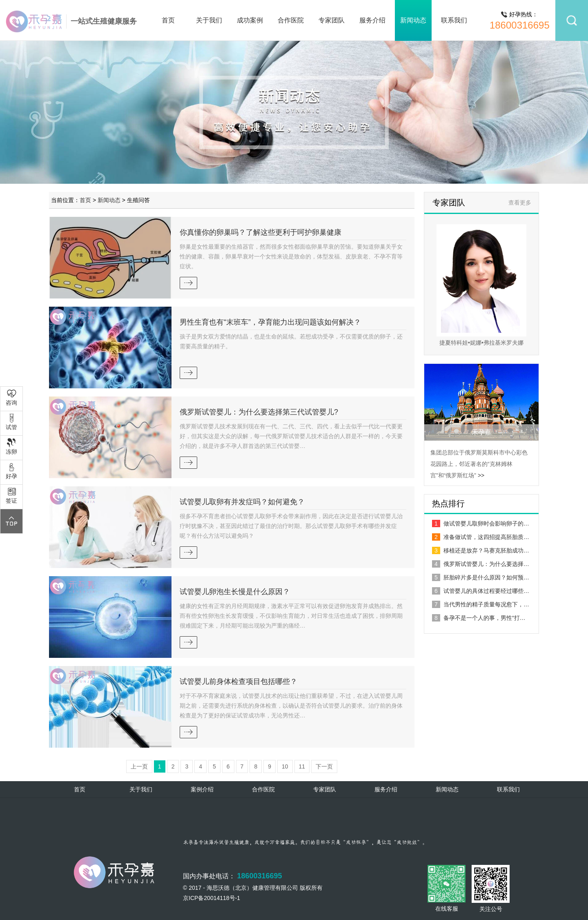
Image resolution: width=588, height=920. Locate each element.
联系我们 (454, 20)
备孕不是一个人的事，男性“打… (479, 618)
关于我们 (209, 20)
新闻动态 (413, 20)
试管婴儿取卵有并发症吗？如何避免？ (242, 502)
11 (302, 766)
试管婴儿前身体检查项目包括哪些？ (238, 682)
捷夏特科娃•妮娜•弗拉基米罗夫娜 (481, 343)
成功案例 (250, 20)
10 (285, 766)
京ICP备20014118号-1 (212, 898)
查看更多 (520, 203)
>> (481, 475)
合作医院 (291, 20)
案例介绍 (202, 789)
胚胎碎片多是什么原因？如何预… (481, 577)
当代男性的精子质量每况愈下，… (481, 604)
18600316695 (520, 25)
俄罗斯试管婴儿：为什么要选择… (481, 564)
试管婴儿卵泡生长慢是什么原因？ (235, 592)
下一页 (324, 766)
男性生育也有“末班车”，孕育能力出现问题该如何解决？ (270, 322)
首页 (168, 20)
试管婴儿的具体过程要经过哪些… (481, 591)
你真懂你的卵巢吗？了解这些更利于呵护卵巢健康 (261, 232)
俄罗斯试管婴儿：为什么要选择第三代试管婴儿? (259, 412)
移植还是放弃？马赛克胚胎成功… (481, 550)
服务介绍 (372, 20)
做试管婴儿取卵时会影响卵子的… (481, 523)
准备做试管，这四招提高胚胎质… (481, 537)
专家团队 (332, 20)
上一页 (139, 766)
